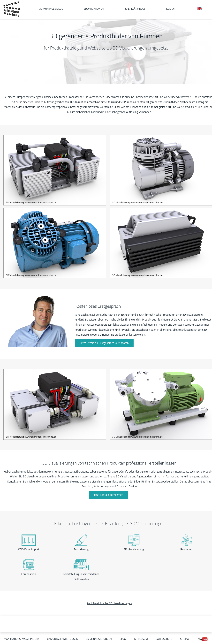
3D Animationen (94, 9)
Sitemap (185, 639)
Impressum (141, 639)
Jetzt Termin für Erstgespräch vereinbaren (104, 343)
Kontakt (171, 9)
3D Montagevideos (51, 9)
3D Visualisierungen (99, 639)
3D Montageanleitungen (62, 639)
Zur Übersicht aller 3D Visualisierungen (109, 603)
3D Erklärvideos (135, 9)
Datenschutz (164, 639)
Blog (123, 639)
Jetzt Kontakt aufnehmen (109, 495)
